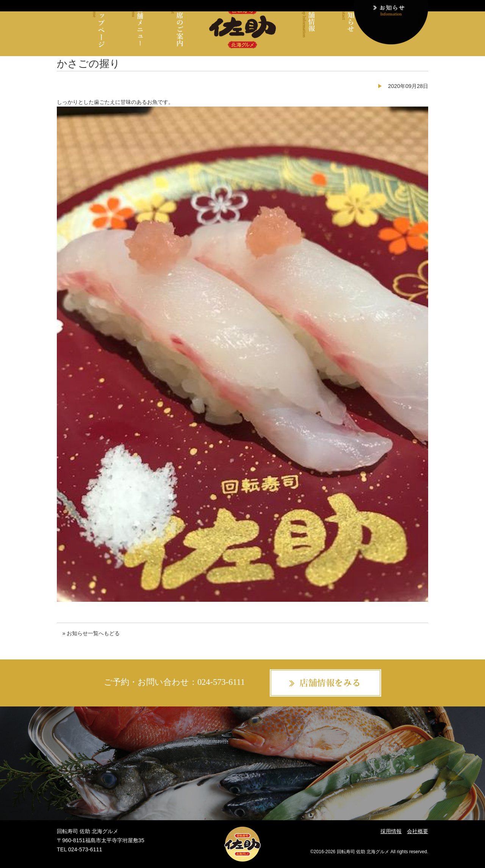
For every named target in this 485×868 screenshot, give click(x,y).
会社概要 (418, 831)
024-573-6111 (221, 682)
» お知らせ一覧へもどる (91, 633)
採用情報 (391, 831)
